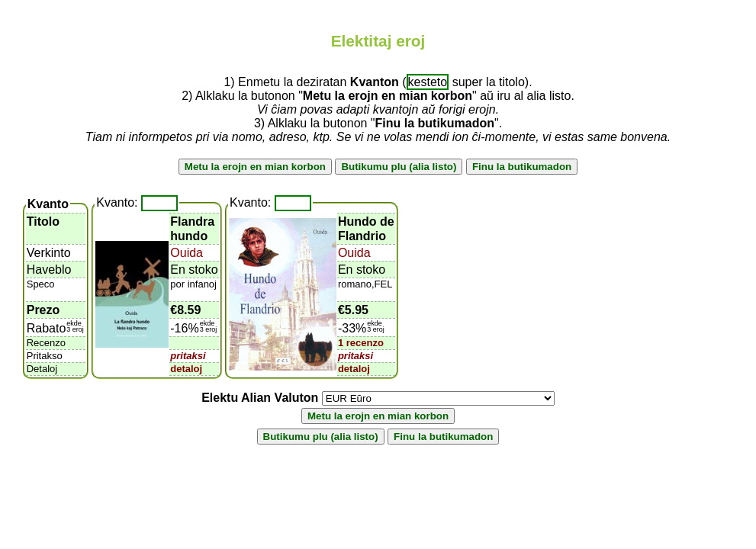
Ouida (187, 253)
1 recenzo (361, 343)
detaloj (186, 369)
